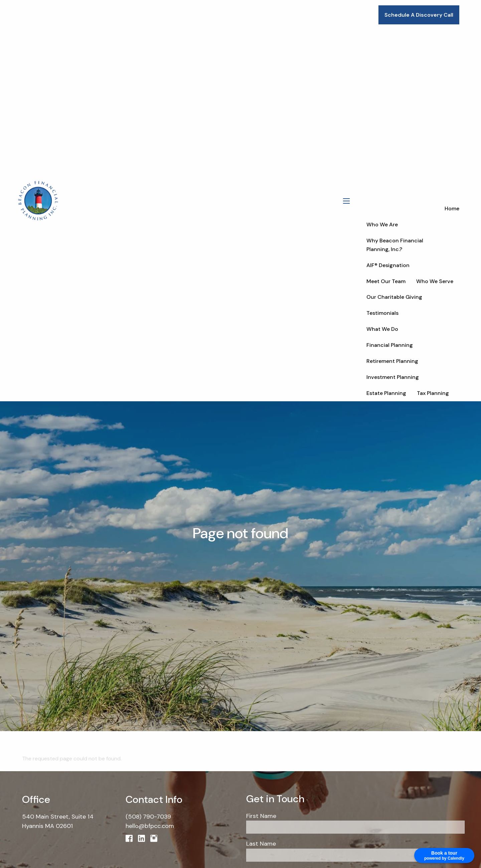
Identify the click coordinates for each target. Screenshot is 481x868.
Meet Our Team (386, 281)
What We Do (382, 329)
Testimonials (382, 313)
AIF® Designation (388, 265)
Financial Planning (390, 345)
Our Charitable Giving (394, 297)
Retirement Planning (392, 361)
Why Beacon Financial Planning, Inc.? (395, 245)
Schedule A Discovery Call (419, 15)
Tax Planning (433, 393)
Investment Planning (393, 377)
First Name (261, 816)
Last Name (261, 844)
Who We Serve (435, 281)
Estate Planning (386, 393)
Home (452, 208)
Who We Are (382, 225)
